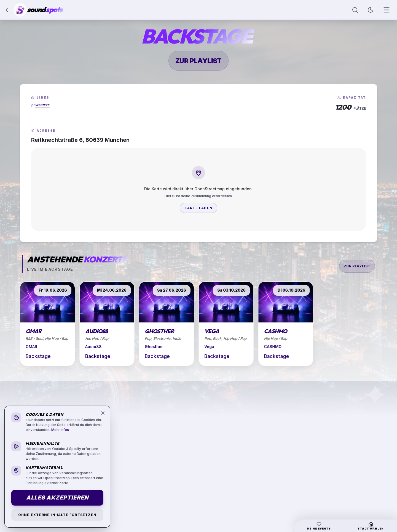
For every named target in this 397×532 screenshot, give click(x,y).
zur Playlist (198, 61)
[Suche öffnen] (355, 10)
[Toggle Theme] (371, 10)
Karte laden (198, 208)
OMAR (31, 347)
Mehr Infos (60, 430)
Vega (213, 347)
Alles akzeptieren (57, 498)
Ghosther (157, 347)
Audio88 (94, 347)
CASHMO (277, 347)
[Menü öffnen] (387, 10)
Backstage (38, 356)
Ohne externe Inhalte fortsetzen (57, 515)
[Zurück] (8, 10)
